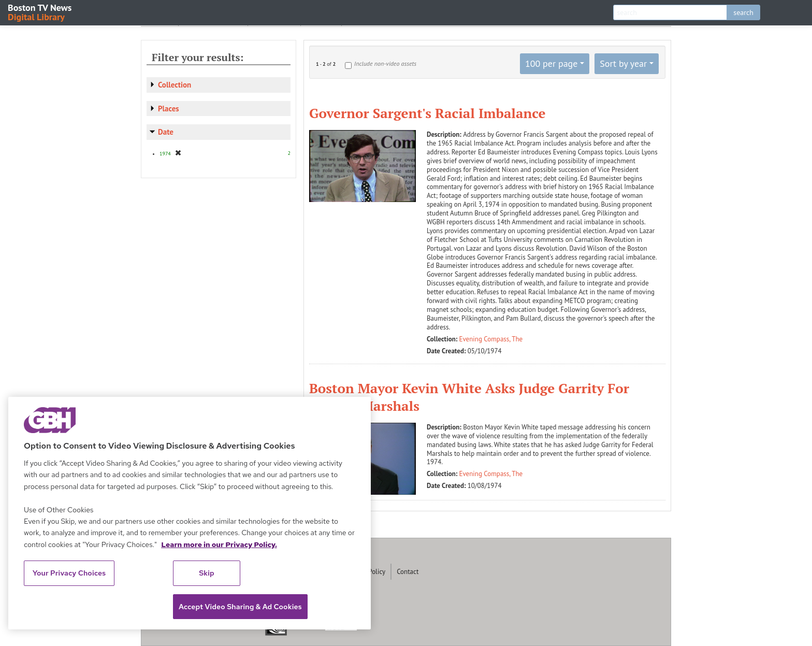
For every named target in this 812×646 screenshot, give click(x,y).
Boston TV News (40, 12)
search (743, 12)
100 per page (552, 63)
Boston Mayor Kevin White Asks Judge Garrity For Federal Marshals (469, 397)
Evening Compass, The (491, 339)
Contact (408, 572)
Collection (175, 85)
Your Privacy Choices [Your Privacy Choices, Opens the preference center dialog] (69, 573)
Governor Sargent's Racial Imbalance (427, 113)
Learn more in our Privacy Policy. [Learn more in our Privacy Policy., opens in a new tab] (219, 544)
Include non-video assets (385, 63)
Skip (207, 573)
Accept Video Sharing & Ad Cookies (240, 607)
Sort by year (623, 63)
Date (166, 132)
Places (169, 109)
